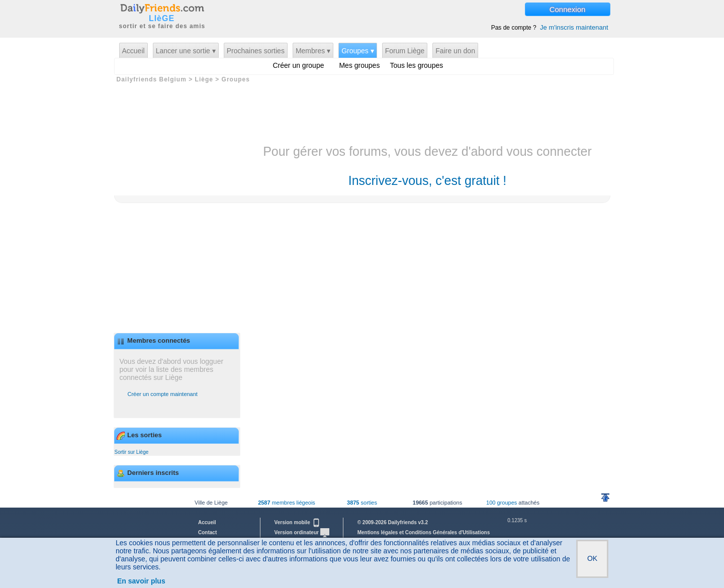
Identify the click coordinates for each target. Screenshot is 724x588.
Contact (207, 532)
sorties (362, 503)
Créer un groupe (299, 65)
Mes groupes (359, 65)
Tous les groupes (416, 65)
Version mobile (298, 522)
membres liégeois (287, 503)
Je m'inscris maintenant (574, 27)
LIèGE (162, 19)
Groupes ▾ (358, 51)
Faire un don (455, 51)
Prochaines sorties (256, 51)
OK (592, 558)
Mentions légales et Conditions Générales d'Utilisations (424, 532)
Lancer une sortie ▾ (186, 51)
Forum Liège (405, 51)
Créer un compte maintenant (163, 394)
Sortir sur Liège (132, 452)
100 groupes (502, 503)
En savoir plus (141, 581)
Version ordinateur (302, 532)
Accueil (133, 51)
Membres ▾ (313, 51)
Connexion (568, 9)
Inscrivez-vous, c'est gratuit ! (428, 180)
